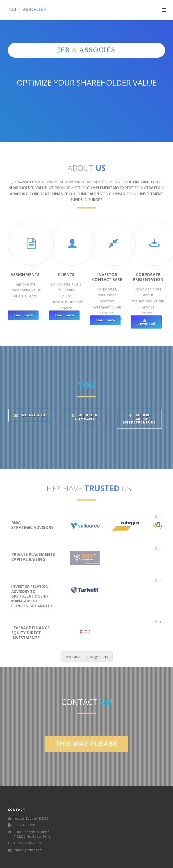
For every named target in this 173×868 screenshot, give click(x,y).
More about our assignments (87, 657)
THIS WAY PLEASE (86, 744)
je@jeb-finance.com (28, 850)
